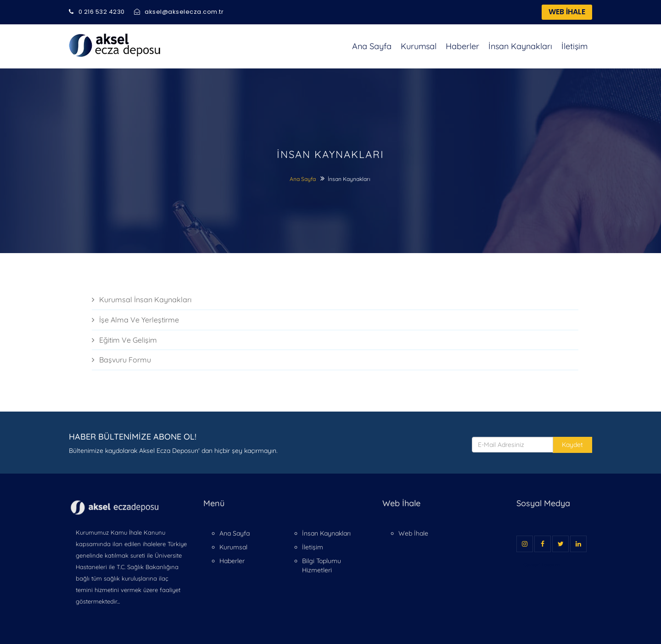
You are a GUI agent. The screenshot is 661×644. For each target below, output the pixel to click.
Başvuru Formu (121, 360)
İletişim (574, 46)
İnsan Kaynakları (520, 46)
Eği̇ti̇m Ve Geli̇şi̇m (124, 340)
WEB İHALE (567, 12)
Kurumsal (419, 46)
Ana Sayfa (372, 46)
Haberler (462, 46)
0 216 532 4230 (97, 12)
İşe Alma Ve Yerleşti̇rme (135, 320)
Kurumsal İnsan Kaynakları (142, 299)
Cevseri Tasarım (542, 565)
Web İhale (413, 533)
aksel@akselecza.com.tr (179, 12)
